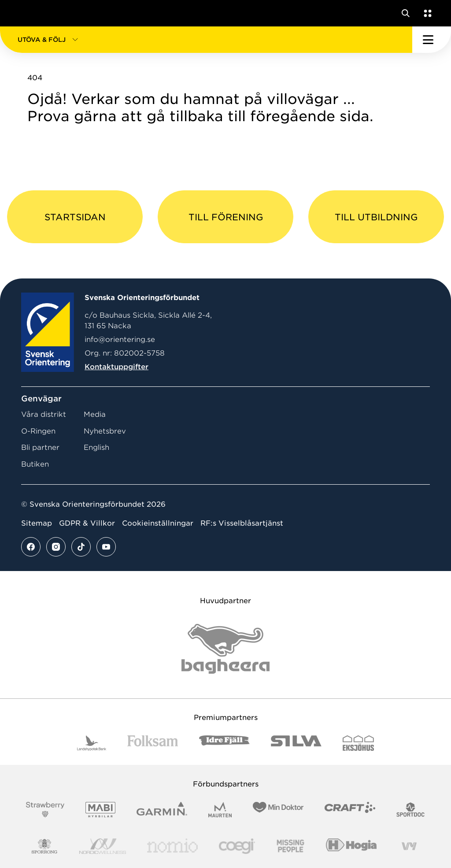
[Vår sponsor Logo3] (237, 846)
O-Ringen (38, 431)
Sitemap (37, 523)
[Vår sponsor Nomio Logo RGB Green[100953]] (172, 846)
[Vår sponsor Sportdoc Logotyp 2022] (411, 810)
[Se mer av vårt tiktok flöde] (81, 547)
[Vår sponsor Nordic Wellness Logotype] (103, 846)
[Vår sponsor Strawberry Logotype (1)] (45, 810)
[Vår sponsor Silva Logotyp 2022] (296, 743)
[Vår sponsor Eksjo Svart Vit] (358, 743)
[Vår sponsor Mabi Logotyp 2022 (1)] (100, 810)
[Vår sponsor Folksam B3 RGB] (153, 743)
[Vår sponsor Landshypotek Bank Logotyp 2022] (92, 743)
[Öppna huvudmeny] (432, 40)
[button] (206, 40)
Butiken (35, 464)
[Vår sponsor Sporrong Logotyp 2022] (44, 846)
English (96, 447)
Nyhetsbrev (105, 431)
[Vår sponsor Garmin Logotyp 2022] (162, 810)
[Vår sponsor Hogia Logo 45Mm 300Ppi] (351, 846)
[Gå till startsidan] (23, 13)
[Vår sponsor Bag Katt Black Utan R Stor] (225, 649)
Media (95, 414)
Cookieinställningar (158, 523)
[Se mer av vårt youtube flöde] (106, 547)
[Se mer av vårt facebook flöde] (31, 547)
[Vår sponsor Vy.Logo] (409, 846)
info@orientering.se (120, 339)
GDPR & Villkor (87, 523)
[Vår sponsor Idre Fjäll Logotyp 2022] (224, 743)
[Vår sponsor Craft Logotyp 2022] (350, 810)
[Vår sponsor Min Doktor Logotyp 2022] (278, 810)
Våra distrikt (44, 414)
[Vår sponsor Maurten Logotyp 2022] (220, 810)
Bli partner (40, 447)
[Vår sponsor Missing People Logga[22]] (290, 846)
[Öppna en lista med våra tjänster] (426, 13)
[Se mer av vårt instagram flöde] (56, 547)
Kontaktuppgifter (116, 367)
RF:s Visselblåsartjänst (242, 523)
